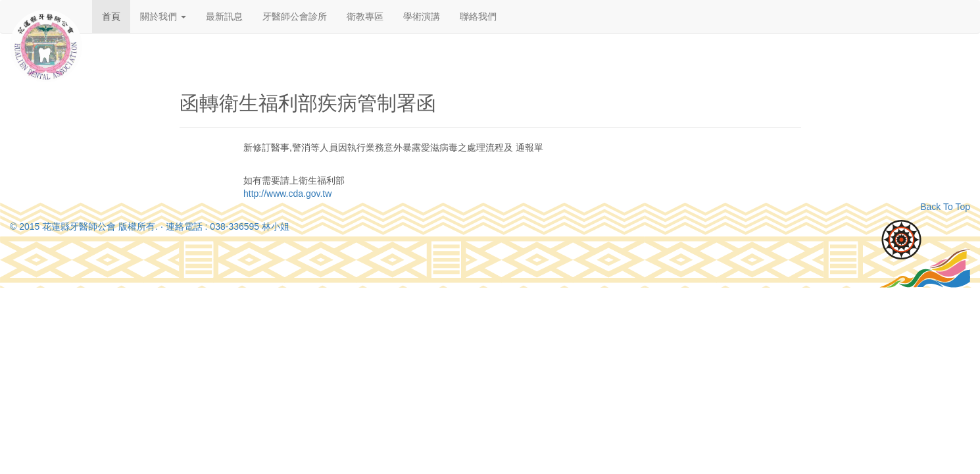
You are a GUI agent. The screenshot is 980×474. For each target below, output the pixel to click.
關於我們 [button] (163, 16)
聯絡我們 (478, 16)
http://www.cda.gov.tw (287, 194)
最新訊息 (224, 16)
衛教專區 (365, 16)
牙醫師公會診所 (295, 16)
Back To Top (945, 207)
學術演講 (422, 16)
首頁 (111, 16)
